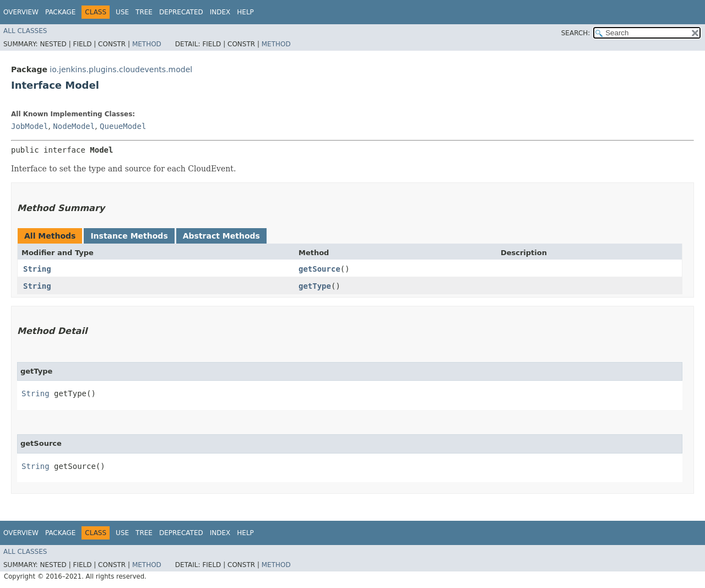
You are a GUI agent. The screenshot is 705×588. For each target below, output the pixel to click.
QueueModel (123, 126)
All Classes (25, 31)
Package (60, 12)
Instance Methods (129, 236)
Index (220, 12)
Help (245, 12)
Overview (21, 12)
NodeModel (74, 126)
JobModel (29, 126)
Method (147, 44)
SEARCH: (576, 33)
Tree (144, 12)
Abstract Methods (221, 236)
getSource (319, 269)
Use (122, 12)
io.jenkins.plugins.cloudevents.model (121, 69)
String (37, 269)
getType (315, 286)
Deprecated (181, 12)
